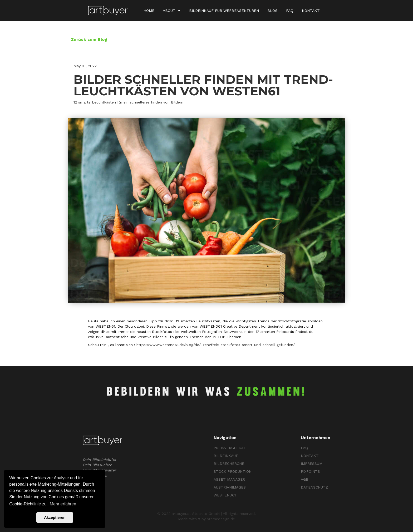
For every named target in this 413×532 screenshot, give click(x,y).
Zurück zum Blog (89, 39)
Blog (272, 11)
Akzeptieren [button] (55, 518)
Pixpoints (310, 471)
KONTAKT (311, 11)
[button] (173, 11)
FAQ (290, 11)
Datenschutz (314, 487)
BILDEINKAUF (226, 456)
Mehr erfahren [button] (63, 504)
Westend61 (225, 495)
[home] (108, 11)
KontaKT (310, 456)
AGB (305, 479)
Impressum (312, 464)
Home (149, 11)
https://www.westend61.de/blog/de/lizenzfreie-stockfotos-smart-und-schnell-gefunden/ (216, 345)
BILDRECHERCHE (229, 464)
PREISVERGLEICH (229, 448)
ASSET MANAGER (229, 479)
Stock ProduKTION (233, 471)
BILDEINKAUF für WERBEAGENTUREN (224, 11)
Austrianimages (230, 487)
